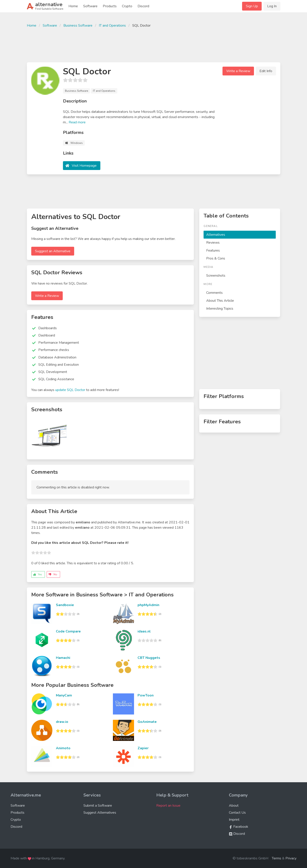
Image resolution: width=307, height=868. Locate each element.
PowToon (146, 695)
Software (90, 6)
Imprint (234, 820)
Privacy (291, 858)
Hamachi (63, 658)
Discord (143, 6)
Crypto (127, 6)
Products (110, 6)
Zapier (143, 748)
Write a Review (238, 71)
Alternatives (216, 235)
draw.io (62, 722)
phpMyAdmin (148, 605)
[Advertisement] (154, 44)
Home (73, 6)
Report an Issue (168, 806)
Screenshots (216, 276)
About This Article (220, 301)
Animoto (63, 748)
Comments (214, 293)
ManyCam (64, 695)
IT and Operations (112, 26)
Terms (277, 858)
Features (213, 250)
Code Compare (68, 631)
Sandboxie (65, 605)
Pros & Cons (216, 258)
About (234, 806)
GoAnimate (147, 722)
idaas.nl (144, 631)
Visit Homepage (84, 166)
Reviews (213, 243)
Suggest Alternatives (100, 813)
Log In (272, 6)
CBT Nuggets (149, 658)
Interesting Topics (220, 309)
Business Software (78, 26)
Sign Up (252, 6)
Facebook (239, 827)
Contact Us (237, 813)
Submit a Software (98, 806)
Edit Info (266, 71)
